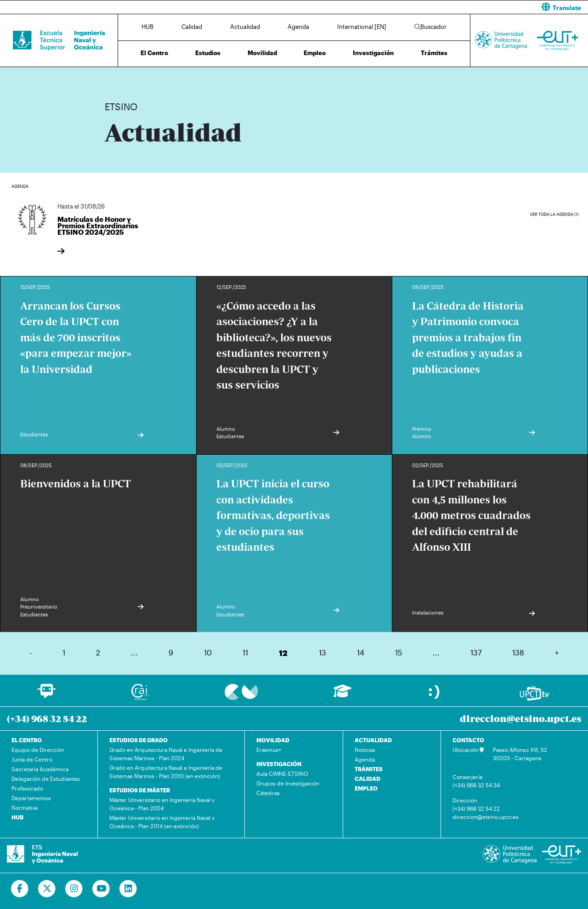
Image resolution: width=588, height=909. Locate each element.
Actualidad (245, 27)
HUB (147, 27)
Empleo (315, 53)
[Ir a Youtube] (101, 889)
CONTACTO (468, 740)
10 (208, 652)
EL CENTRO (27, 740)
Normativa (25, 807)
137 (476, 652)
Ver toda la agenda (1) (554, 214)
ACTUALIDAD (373, 740)
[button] (444, 7)
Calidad (192, 27)
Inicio (112, 77)
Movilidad (262, 53)
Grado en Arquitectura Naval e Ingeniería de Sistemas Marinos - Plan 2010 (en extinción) (166, 772)
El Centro (154, 53)
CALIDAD (367, 779)
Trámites (434, 53)
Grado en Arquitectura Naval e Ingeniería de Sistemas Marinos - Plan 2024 (166, 754)
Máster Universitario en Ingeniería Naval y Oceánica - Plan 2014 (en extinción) (162, 822)
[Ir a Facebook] (20, 889)
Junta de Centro (32, 759)
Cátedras (268, 793)
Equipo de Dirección (38, 750)
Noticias (365, 750)
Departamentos (31, 798)
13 (322, 652)
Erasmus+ (269, 750)
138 (518, 652)
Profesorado (27, 788)
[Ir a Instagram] (74, 889)
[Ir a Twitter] (47, 889)
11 (245, 652)
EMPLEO (366, 788)
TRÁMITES (369, 769)
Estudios (208, 53)
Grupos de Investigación (288, 783)
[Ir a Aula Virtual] (342, 695)
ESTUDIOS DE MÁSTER (140, 790)
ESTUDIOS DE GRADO (139, 740)
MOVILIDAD (273, 740)
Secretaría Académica (40, 769)
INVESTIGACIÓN (279, 764)
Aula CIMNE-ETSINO (282, 773)
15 (399, 652)
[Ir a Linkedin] (128, 889)
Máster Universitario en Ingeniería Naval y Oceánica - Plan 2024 (162, 804)
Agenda (298, 27)
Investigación (373, 53)
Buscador (430, 27)
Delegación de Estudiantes (46, 779)
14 (361, 652)
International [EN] (362, 27)
